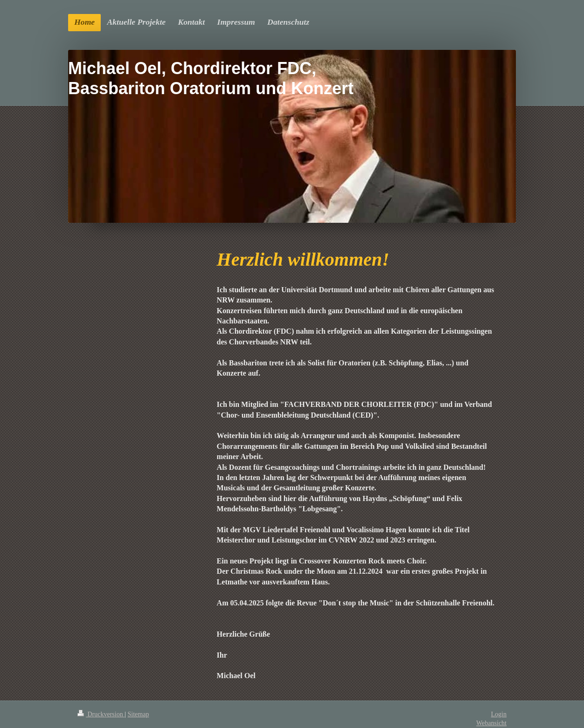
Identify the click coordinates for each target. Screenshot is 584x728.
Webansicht (491, 723)
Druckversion (101, 714)
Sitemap (139, 714)
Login (499, 714)
